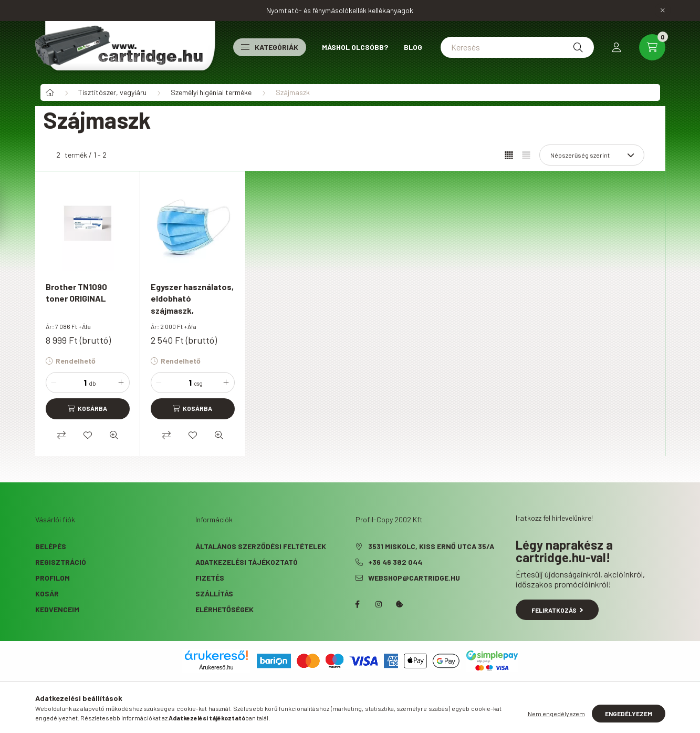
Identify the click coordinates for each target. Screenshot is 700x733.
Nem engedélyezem (556, 714)
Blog (413, 47)
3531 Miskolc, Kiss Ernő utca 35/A (431, 546)
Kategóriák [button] (270, 47)
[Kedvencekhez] (88, 435)
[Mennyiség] (74, 383)
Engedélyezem (629, 714)
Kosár (47, 593)
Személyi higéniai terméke (211, 92)
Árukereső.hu (216, 667)
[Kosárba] (88, 409)
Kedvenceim (57, 609)
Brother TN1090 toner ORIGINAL (76, 292)
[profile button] (617, 47)
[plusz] (121, 383)
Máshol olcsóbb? (355, 47)
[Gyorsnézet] (114, 435)
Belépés (51, 546)
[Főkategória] (50, 92)
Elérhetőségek (224, 609)
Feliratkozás (557, 610)
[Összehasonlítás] (61, 435)
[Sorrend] (592, 155)
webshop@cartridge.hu (414, 578)
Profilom (53, 578)
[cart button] (652, 47)
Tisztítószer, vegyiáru (112, 92)
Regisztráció (61, 562)
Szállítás (214, 593)
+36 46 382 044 (395, 562)
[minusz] (54, 383)
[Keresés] (517, 47)
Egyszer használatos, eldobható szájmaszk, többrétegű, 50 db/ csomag (192, 310)
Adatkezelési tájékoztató (247, 562)
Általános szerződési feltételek (261, 546)
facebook (358, 604)
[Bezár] (663, 11)
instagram (379, 604)
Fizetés (210, 578)
